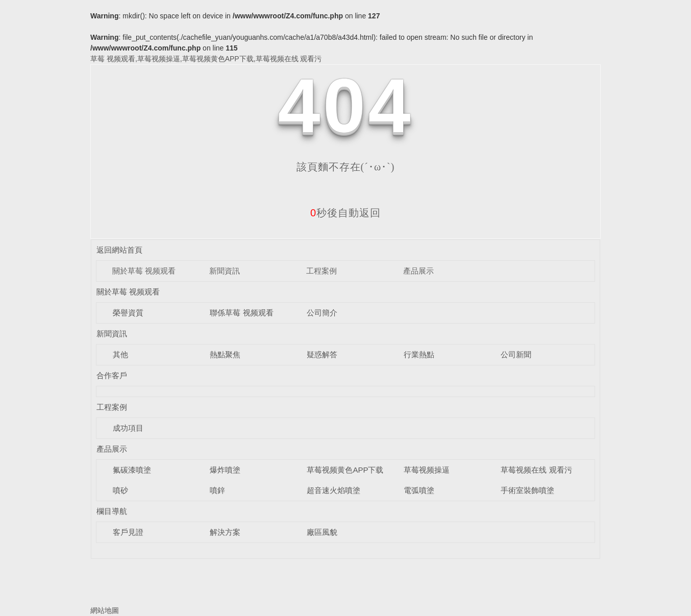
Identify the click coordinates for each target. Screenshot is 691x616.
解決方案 (225, 532)
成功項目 (128, 428)
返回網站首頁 (119, 250)
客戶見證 (128, 532)
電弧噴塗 (419, 490)
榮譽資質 (128, 313)
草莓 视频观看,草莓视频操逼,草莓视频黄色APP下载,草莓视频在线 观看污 (206, 59)
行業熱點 (419, 354)
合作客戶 (112, 375)
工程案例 (322, 271)
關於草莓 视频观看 (144, 271)
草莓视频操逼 (427, 470)
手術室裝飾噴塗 (527, 490)
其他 (120, 354)
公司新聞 (516, 354)
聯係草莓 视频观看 (241, 313)
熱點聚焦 (225, 354)
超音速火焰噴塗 (334, 490)
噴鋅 (217, 490)
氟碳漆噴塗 (132, 470)
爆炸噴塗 (225, 470)
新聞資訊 (225, 271)
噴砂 (120, 490)
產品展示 (418, 271)
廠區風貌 (322, 532)
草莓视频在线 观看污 (536, 470)
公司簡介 (322, 313)
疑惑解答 (322, 354)
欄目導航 (112, 511)
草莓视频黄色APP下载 (345, 470)
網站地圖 (105, 610)
